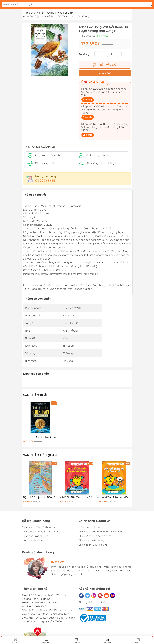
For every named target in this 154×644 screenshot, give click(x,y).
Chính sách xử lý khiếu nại (93, 545)
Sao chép (88, 100)
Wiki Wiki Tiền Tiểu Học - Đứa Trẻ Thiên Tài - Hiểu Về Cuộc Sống (77, 497)
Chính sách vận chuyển (35, 536)
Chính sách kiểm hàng (91, 540)
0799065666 (45, 181)
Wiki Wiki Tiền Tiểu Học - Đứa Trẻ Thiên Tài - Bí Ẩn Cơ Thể (114, 497)
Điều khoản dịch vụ (90, 527)
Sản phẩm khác (36, 395)
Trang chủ (29, 13)
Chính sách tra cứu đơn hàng (95, 536)
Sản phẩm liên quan (40, 455)
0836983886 (39, 606)
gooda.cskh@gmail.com (44, 603)
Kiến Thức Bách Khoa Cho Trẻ (56, 13)
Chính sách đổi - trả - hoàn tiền (39, 527)
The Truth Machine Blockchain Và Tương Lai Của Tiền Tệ (40, 437)
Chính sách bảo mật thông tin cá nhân (101, 532)
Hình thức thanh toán (34, 540)
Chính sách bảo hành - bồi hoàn (40, 532)
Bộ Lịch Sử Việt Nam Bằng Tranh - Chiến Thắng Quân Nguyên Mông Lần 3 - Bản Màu (40, 497)
